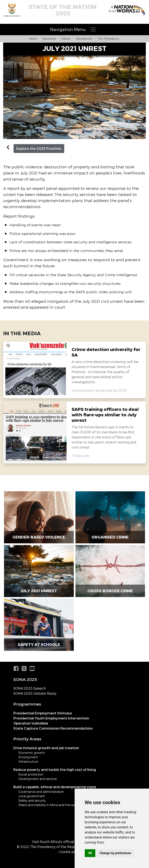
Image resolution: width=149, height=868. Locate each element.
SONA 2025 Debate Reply (35, 693)
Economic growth (32, 753)
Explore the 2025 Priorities (39, 149)
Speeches (49, 39)
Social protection (31, 774)
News (33, 39)
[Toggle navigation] (74, 29)
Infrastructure (28, 762)
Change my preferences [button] (115, 853)
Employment (28, 757)
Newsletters (84, 39)
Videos (66, 39)
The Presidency (108, 39)
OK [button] (90, 853)
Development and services (38, 779)
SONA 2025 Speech (30, 688)
